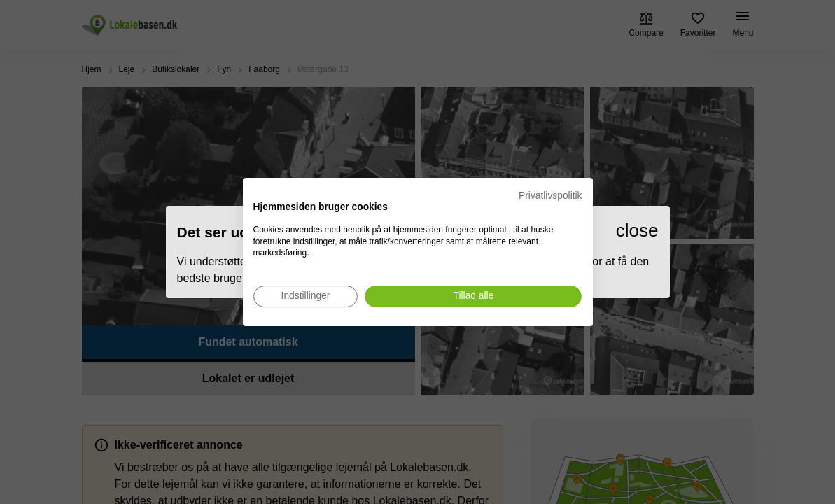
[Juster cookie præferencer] (306, 296)
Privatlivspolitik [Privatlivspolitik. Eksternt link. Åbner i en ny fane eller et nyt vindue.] (550, 196)
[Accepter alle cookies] (473, 296)
